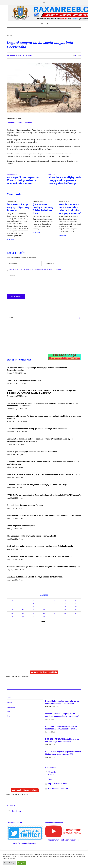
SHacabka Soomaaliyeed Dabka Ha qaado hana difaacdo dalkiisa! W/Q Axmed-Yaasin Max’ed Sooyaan (43, 463)
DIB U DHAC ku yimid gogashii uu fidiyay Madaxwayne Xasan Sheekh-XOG (63, 753)
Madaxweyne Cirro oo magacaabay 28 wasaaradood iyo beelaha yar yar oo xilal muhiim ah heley (23, 180)
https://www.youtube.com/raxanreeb (63, 840)
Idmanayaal (11, 707)
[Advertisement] (40, 339)
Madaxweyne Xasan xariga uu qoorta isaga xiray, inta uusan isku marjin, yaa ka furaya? (44, 516)
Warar (9, 35)
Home (9, 698)
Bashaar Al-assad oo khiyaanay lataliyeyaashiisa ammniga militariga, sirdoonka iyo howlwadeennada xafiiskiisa (42, 405)
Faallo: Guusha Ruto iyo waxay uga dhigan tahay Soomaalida (18, 207)
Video (9, 712)
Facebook (11, 123)
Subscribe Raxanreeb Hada (44, 673)
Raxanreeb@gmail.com (58, 789)
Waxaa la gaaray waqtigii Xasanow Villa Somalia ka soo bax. (32, 452)
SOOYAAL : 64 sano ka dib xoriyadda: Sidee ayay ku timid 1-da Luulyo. (37, 485)
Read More (10, 240)
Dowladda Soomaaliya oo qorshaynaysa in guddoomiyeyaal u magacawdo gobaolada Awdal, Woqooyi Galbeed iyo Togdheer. (62, 703)
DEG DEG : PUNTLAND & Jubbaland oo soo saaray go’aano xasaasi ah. (62, 741)
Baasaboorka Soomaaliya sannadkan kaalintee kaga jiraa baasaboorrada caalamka (61, 728)
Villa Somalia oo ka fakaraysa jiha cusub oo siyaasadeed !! (32, 536)
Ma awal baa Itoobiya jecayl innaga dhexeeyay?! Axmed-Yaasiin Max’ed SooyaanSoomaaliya (37, 369)
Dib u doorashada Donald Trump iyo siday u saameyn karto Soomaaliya (37, 429)
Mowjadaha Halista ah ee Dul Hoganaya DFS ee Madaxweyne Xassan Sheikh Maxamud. (44, 475)
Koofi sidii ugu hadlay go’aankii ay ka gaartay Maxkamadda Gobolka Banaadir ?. (41, 546)
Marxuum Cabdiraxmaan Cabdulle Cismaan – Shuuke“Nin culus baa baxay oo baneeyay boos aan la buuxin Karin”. (40, 440)
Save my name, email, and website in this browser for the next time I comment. (36, 270)
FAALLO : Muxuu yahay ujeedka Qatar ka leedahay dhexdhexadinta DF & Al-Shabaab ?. (44, 495)
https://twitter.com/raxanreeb (25, 844)
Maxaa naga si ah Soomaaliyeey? (21, 526)
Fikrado (10, 703)
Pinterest (28, 123)
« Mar (43, 622)
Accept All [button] (21, 863)
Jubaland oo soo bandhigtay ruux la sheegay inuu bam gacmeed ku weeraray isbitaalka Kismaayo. (65, 180)
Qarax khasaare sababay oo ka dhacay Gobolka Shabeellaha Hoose (43, 209)
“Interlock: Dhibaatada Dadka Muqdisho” (24, 381)
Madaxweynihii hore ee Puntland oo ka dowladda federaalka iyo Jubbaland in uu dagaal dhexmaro (44, 418)
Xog (8, 716)
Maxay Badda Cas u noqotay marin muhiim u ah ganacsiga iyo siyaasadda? (62, 715)
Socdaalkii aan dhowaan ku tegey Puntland (25, 506)
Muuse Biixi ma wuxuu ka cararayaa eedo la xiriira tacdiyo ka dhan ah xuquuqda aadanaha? (70, 209)
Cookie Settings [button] (9, 863)
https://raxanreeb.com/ (58, 784)
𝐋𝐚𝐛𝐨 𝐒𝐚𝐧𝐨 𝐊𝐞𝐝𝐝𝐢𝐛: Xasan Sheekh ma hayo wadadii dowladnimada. (35, 577)
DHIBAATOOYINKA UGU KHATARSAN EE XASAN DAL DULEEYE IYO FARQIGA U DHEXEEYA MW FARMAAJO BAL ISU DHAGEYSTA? (41, 392)
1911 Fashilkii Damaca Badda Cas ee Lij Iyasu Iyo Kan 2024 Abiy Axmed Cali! (39, 557)
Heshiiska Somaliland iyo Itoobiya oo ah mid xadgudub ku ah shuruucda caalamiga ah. (44, 567)
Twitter (20, 123)
